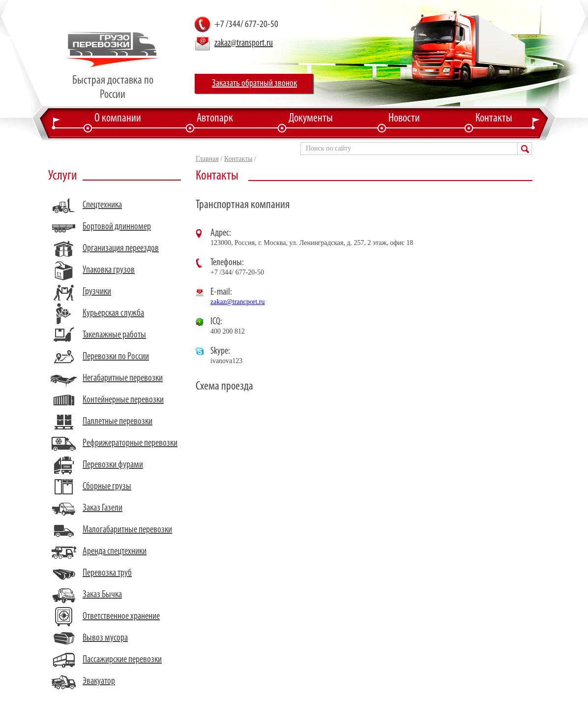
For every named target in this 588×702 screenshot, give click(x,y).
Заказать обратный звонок (254, 84)
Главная (207, 159)
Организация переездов (121, 248)
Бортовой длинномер (117, 227)
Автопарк (215, 119)
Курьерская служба (113, 313)
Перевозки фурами (113, 465)
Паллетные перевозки (118, 422)
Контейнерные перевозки (123, 400)
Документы (311, 119)
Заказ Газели (103, 508)
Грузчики (97, 292)
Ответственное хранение (121, 616)
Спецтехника (102, 205)
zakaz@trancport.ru (237, 302)
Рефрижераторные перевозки (130, 443)
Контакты (494, 119)
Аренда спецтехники (115, 551)
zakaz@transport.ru (244, 43)
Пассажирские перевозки (122, 660)
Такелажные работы (114, 335)
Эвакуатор (99, 681)
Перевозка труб (107, 573)
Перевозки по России (116, 357)
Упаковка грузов (109, 270)
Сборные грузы (107, 487)
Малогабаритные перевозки (127, 530)
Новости (404, 119)
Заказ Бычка (102, 595)
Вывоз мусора (105, 638)
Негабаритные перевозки (123, 378)
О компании (118, 119)
